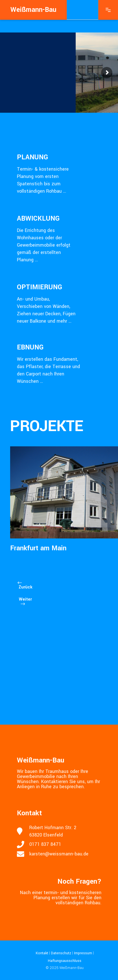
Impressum (83, 953)
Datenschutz (61, 953)
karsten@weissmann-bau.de (59, 854)
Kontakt (42, 953)
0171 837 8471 (45, 844)
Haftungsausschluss (65, 961)
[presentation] (21, 584)
